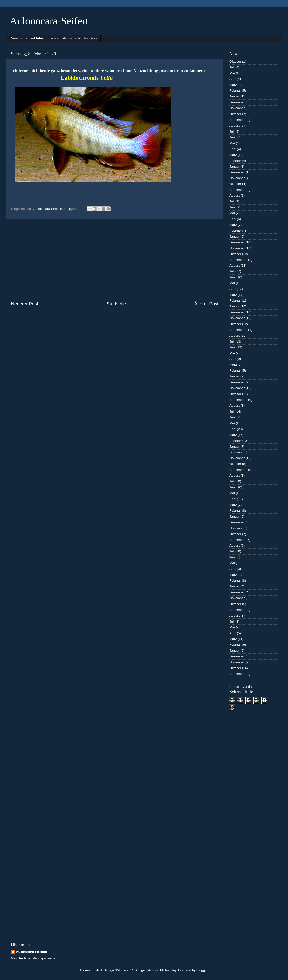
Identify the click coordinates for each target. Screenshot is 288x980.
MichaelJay (168, 970)
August (235, 126)
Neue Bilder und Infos (27, 38)
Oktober (235, 62)
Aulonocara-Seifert (49, 21)
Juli (232, 67)
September (237, 120)
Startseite (116, 304)
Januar (234, 96)
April (233, 79)
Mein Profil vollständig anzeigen (34, 958)
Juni (232, 137)
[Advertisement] (115, 260)
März (233, 85)
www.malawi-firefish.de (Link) (74, 38)
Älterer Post (206, 304)
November (237, 108)
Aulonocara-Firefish (31, 952)
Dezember (237, 102)
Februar (235, 91)
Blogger (202, 970)
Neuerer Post (25, 304)
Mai (232, 73)
